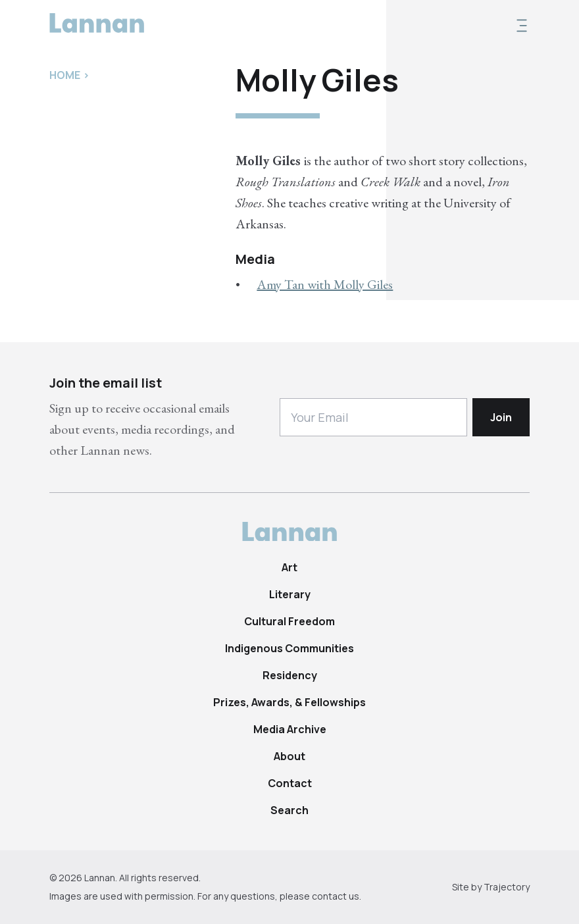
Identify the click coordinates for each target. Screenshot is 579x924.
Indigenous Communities (289, 648)
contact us (336, 896)
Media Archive (290, 729)
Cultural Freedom (289, 621)
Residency (290, 675)
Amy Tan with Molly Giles (325, 284)
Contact (290, 783)
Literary (290, 594)
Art (289, 567)
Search (289, 810)
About (289, 756)
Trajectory (507, 887)
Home (65, 75)
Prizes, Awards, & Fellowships (289, 702)
